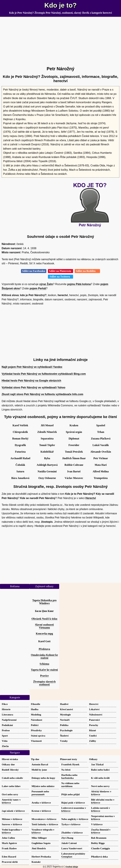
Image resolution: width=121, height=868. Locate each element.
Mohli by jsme (39, 770)
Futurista (20, 452)
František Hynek (70, 764)
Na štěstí (66, 770)
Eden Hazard (9, 857)
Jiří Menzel (47, 425)
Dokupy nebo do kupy (43, 778)
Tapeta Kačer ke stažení (44, 670)
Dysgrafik (20, 445)
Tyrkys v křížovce (71, 824)
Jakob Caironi (69, 843)
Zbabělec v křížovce (72, 833)
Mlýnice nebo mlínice (43, 786)
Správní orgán (74, 432)
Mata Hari (101, 465)
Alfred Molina (101, 471)
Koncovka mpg (44, 634)
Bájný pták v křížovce (73, 803)
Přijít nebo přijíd (71, 794)
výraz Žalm (46, 284)
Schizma (44, 664)
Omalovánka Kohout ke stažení (44, 656)
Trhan (101, 432)
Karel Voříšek (20, 425)
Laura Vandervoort (72, 848)
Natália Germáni (47, 471)
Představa (44, 649)
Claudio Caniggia (101, 848)
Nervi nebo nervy (100, 786)
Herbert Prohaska (41, 857)
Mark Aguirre (9, 843)
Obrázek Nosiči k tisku (44, 619)
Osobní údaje (72, 867)
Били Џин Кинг (44, 611)
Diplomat (74, 439)
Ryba (47, 458)
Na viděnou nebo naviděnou (70, 785)
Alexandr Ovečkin (101, 452)
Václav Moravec (74, 478)
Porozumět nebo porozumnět (40, 793)
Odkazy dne (8, 764)
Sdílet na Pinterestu (60, 271)
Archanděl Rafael (20, 458)
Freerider (74, 445)
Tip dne (35, 759)
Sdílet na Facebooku (34, 271)
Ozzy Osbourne (47, 478)
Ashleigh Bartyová (47, 465)
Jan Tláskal (97, 764)
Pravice (44, 676)
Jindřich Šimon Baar (74, 458)
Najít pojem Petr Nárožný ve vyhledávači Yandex (32, 367)
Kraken (74, 425)
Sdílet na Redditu (87, 271)
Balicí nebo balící (100, 770)
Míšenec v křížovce (12, 819)
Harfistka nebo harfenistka (69, 776)
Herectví (91, 498)
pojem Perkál (38, 288)
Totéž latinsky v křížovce (45, 824)
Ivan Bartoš (74, 471)
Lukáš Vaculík (101, 445)
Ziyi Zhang (67, 838)
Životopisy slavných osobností (44, 683)
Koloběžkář (47, 452)
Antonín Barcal (40, 764)
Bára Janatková (20, 478)
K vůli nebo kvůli (100, 778)
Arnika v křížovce (41, 803)
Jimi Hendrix (39, 848)
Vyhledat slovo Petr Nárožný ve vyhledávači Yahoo (33, 388)
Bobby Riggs (98, 843)
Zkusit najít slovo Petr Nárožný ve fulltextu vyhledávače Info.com (42, 394)
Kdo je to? (60, 5)
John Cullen (8, 838)
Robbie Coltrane (74, 465)
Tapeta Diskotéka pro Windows (44, 602)
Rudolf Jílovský (10, 770)
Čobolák (20, 465)
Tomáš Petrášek (74, 452)
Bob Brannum (99, 838)
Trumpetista (101, 478)
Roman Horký (20, 439)
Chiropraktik (20, 432)
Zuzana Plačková (101, 439)
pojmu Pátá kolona (79, 284)
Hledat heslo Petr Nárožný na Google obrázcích (31, 381)
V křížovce (97, 824)
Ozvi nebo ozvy (10, 794)
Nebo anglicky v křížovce (75, 819)
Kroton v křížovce (41, 811)
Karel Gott (44, 641)
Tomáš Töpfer (47, 445)
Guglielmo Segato (41, 843)
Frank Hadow (9, 848)
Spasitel (101, 425)
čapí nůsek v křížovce (13, 811)
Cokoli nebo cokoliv (12, 778)
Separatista (47, 439)
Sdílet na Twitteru (61, 277)
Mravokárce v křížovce (44, 819)
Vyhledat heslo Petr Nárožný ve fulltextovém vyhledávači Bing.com (44, 374)
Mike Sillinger (39, 838)
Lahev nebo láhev (11, 786)
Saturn (20, 471)
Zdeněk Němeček (47, 432)
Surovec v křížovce (12, 824)
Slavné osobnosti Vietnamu (44, 626)
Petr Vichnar (101, 458)
